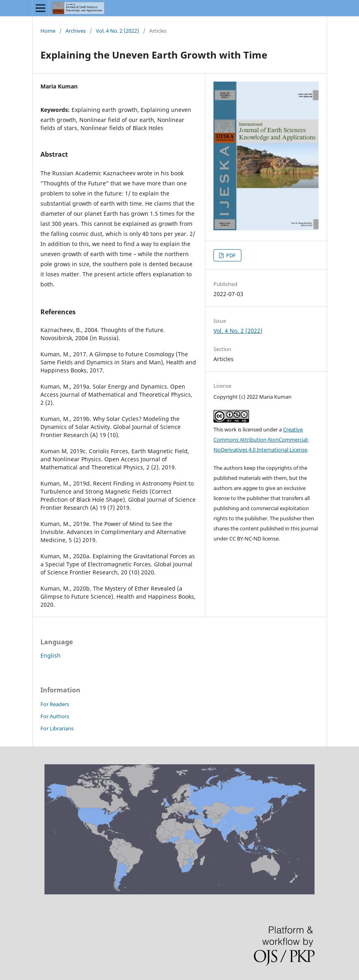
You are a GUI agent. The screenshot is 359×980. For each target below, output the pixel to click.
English (51, 655)
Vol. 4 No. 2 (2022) (117, 31)
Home (48, 31)
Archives (76, 31)
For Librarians (57, 728)
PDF (230, 255)
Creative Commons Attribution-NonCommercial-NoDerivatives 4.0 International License (261, 440)
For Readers (55, 704)
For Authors (55, 716)
